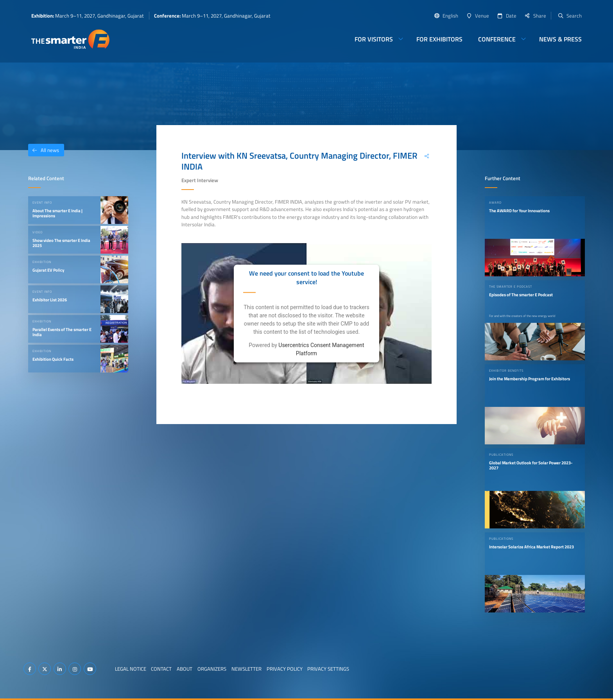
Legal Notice (131, 669)
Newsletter (246, 669)
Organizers (212, 669)
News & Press (560, 39)
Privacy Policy (285, 669)
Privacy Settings (328, 669)
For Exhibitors (439, 39)
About (185, 669)
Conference (497, 39)
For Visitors (374, 39)
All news (44, 150)
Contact (161, 669)
